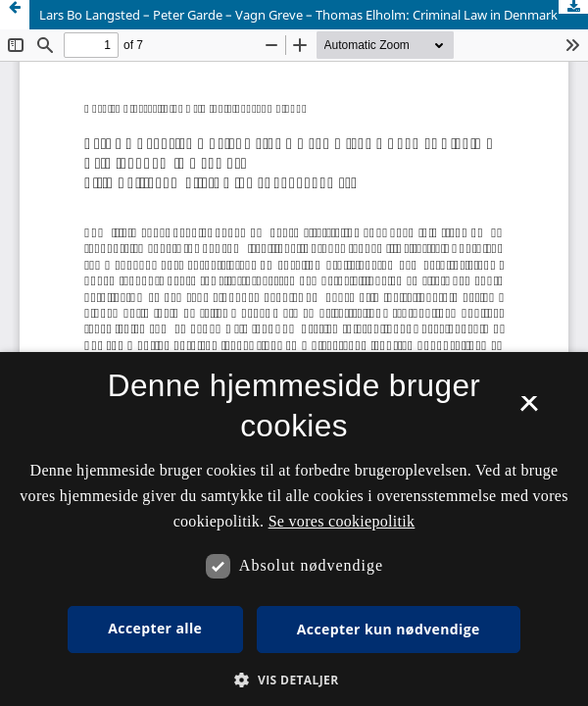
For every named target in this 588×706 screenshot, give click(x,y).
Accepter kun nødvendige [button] (389, 629)
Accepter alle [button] (155, 628)
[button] (294, 680)
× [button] (529, 410)
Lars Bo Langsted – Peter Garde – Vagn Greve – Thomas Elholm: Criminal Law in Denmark (298, 15)
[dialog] (294, 529)
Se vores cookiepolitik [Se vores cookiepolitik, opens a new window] (342, 521)
